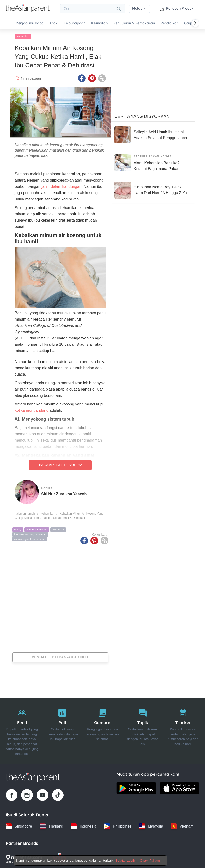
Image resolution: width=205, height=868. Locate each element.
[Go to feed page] (28, 11)
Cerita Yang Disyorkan (142, 115)
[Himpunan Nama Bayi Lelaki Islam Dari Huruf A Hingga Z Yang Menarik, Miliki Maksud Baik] (153, 189)
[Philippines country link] (118, 825)
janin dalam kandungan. (62, 186)
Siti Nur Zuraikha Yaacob (64, 493)
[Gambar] (103, 730)
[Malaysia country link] (151, 825)
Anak (54, 23)
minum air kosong (37, 529)
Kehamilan (23, 35)
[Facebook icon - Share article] (82, 77)
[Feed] (22, 730)
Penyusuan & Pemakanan (134, 23)
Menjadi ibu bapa (30, 23)
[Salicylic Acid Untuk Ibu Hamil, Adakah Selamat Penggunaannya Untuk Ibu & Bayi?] (153, 134)
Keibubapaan (74, 23)
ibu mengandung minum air (30, 533)
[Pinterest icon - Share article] (92, 77)
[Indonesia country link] (84, 825)
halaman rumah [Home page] (25, 512)
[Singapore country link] (19, 825)
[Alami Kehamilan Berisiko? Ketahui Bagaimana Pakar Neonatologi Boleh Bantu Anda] (153, 162)
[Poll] (62, 730)
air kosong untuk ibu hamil (30, 538)
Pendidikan (170, 23)
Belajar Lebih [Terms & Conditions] (125, 861)
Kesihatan (99, 23)
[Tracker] (183, 730)
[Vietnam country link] (182, 825)
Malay (139, 8)
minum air (58, 529)
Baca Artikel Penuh (60, 464)
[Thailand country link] (51, 825)
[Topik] (143, 730)
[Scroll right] (195, 23)
